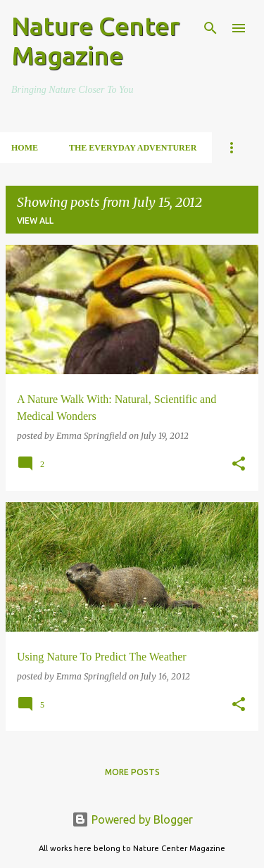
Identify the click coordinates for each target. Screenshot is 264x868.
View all (35, 221)
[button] (239, 465)
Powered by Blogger (132, 819)
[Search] (210, 28)
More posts (132, 772)
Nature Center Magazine (95, 40)
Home (25, 148)
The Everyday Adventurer (133, 148)
